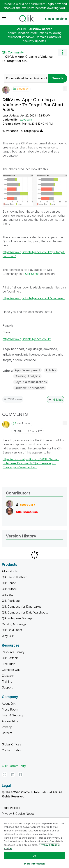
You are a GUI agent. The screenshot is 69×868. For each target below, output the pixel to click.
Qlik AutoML (10, 589)
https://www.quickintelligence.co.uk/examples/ (34, 298)
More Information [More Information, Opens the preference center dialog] (34, 864)
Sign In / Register (56, 19)
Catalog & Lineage (14, 624)
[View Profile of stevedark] (23, 89)
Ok (34, 856)
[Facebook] (20, 774)
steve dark (55, 354)
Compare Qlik (11, 670)
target (7, 360)
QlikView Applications (30, 388)
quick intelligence (27, 354)
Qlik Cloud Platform (15, 577)
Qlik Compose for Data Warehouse (25, 612)
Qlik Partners (10, 658)
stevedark (26, 120)
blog (29, 349)
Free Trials (9, 664)
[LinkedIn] (13, 774)
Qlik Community (13, 52)
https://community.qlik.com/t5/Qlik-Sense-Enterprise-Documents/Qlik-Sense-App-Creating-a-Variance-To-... (31, 463)
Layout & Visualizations (31, 382)
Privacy (7, 727)
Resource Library (13, 652)
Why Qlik (8, 636)
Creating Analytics (27, 376)
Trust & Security (13, 715)
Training (7, 682)
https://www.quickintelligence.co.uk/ (27, 339)
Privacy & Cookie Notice (18, 814)
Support (7, 687)
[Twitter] (5, 774)
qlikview (8, 354)
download (50, 349)
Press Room (10, 709)
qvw (43, 354)
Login (50, 4)
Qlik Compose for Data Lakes (22, 607)
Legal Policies (11, 808)
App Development (27, 370)
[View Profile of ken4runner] (24, 423)
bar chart (18, 349)
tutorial (18, 360)
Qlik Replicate (11, 601)
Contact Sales (11, 750)
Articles (51, 370)
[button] (65, 88)
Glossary (8, 676)
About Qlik (9, 704)
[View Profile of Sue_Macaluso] (27, 512)
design (38, 349)
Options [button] (63, 52)
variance (30, 360)
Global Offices (11, 744)
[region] (34, 843)
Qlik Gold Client (12, 630)
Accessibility (10, 721)
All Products (10, 571)
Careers (7, 733)
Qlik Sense (32, 274)
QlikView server (40, 29)
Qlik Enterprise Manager (18, 618)
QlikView (8, 595)
